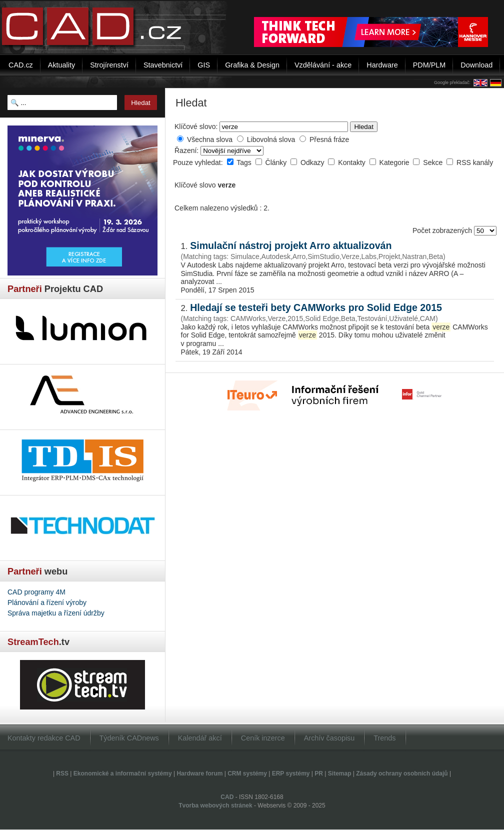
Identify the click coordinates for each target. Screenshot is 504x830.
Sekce (434, 162)
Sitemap (340, 773)
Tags (245, 162)
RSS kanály (475, 162)
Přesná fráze (329, 139)
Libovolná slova (271, 139)
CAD (227, 797)
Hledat (364, 127)
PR (319, 773)
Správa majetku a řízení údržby (56, 613)
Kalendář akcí (200, 738)
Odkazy (313, 162)
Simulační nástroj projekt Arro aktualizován (291, 245)
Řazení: (187, 150)
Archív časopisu (329, 738)
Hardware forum (199, 773)
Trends (384, 738)
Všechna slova (210, 139)
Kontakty (352, 162)
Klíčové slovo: (196, 126)
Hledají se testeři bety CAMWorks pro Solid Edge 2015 (316, 307)
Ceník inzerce (263, 738)
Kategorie (395, 162)
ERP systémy (291, 773)
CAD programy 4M (36, 592)
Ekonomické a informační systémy (123, 773)
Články (277, 162)
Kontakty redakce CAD (44, 738)
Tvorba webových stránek (215, 805)
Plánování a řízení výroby (47, 602)
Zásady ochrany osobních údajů (402, 773)
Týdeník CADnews (129, 738)
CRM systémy (247, 773)
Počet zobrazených (443, 230)
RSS (62, 773)
